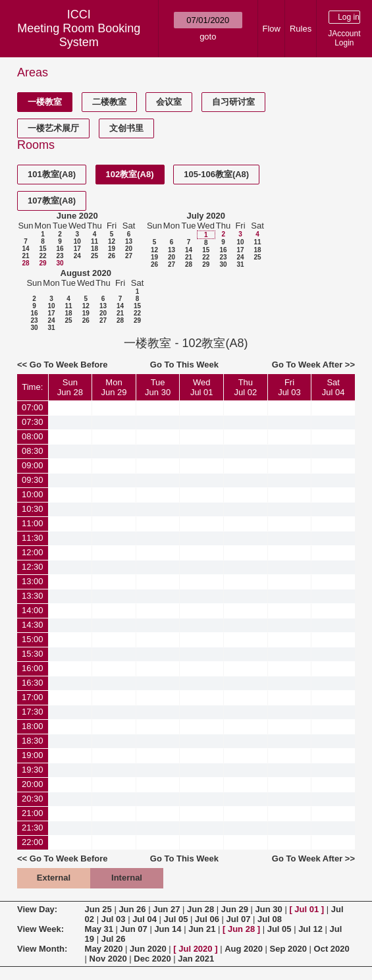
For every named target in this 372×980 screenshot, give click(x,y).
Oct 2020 (332, 949)
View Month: (42, 949)
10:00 (33, 494)
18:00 (33, 726)
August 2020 (86, 273)
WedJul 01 (202, 387)
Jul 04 (145, 919)
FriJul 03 (289, 387)
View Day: (37, 909)
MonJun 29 (114, 387)
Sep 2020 (288, 949)
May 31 (99, 929)
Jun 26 (132, 909)
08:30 (33, 451)
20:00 (33, 784)
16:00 (33, 668)
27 (129, 256)
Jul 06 (207, 919)
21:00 (33, 813)
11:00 (33, 523)
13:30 (33, 596)
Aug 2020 (244, 949)
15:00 (33, 639)
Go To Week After (307, 365)
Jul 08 (270, 919)
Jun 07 (134, 929)
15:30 (33, 654)
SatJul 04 (333, 387)
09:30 (33, 480)
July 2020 (206, 216)
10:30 (33, 509)
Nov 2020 (108, 959)
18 (94, 249)
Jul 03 (114, 919)
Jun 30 (269, 909)
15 (42, 249)
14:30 (33, 625)
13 (129, 241)
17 (77, 249)
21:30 (33, 828)
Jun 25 (98, 909)
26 (112, 256)
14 (25, 249)
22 (42, 256)
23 (60, 256)
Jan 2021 (196, 959)
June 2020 (77, 216)
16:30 (33, 683)
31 (240, 264)
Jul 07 (239, 919)
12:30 (33, 567)
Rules (301, 29)
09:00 (33, 465)
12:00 (33, 552)
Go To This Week (184, 365)
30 (60, 263)
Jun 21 (202, 929)
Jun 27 (166, 909)
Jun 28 (200, 909)
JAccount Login (344, 38)
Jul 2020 (195, 949)
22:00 (33, 842)
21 (25, 256)
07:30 (33, 422)
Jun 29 (235, 909)
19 (112, 249)
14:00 (33, 610)
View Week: (40, 929)
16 (60, 249)
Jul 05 (176, 919)
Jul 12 (310, 929)
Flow (271, 29)
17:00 (33, 697)
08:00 (33, 436)
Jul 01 (306, 909)
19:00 (33, 755)
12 (112, 241)
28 (25, 263)
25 (94, 256)
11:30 (33, 538)
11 (94, 241)
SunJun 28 (70, 387)
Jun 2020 (148, 949)
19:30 (33, 770)
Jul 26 (114, 939)
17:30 (33, 712)
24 (77, 256)
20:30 (33, 799)
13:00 (33, 581)
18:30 (33, 741)
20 (129, 249)
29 (42, 263)
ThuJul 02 (246, 387)
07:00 (33, 407)
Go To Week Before (69, 365)
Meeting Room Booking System (79, 35)
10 (77, 241)
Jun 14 (168, 929)
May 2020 (104, 949)
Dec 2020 (152, 959)
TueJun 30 (158, 387)
